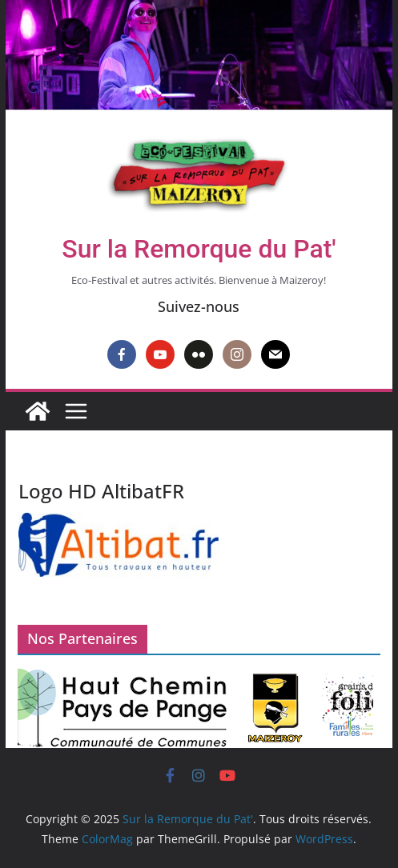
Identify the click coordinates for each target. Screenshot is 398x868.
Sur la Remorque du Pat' (199, 249)
